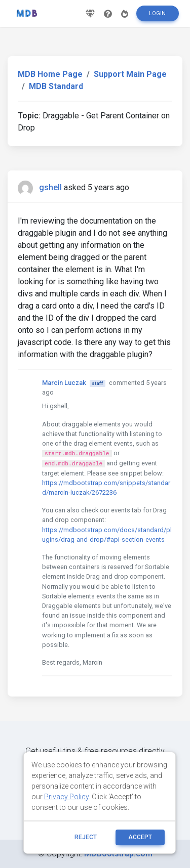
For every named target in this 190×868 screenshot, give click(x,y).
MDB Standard (56, 86)
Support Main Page (130, 74)
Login (157, 13)
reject (86, 837)
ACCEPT (140, 837)
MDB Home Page (50, 74)
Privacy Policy (66, 797)
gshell (50, 187)
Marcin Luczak (64, 383)
